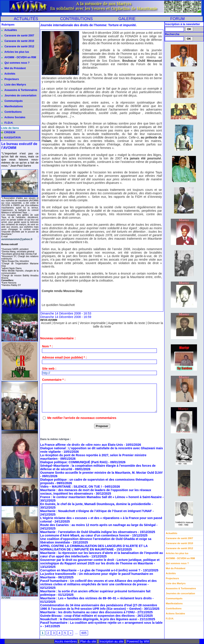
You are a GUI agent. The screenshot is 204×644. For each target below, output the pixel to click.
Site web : (49, 369)
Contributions (12, 112)
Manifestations (12, 106)
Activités (8, 74)
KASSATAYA (13, 138)
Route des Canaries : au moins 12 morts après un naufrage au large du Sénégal (98, 525)
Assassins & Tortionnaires (19, 90)
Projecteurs (10, 79)
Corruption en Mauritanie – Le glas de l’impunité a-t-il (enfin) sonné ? (91, 570)
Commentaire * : (54, 380)
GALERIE (127, 19)
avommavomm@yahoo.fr (17, 239)
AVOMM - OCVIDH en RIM (19, 57)
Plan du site (88, 641)
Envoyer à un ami (65, 323)
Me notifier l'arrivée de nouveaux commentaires (82, 418)
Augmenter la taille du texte (126, 323)
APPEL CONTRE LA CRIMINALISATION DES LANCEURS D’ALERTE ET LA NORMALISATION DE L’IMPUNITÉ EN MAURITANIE (94, 548)
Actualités (9, 30)
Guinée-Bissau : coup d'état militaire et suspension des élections (87, 616)
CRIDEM (10, 132)
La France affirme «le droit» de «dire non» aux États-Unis (82, 445)
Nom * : (47, 346)
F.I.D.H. (7, 123)
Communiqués (12, 101)
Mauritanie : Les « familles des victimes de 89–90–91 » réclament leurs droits (96, 598)
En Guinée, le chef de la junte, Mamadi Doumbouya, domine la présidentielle (95, 504)
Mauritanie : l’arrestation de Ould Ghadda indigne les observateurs (89, 532)
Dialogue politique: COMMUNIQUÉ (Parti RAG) (74, 462)
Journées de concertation (19, 96)
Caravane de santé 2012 (18, 46)
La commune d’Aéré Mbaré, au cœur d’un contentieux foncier (85, 535)
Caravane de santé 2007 (18, 36)
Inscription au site (112, 641)
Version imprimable (93, 323)
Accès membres (66, 641)
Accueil (46, 323)
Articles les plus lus (15, 52)
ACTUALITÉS (26, 19)
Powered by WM (138, 641)
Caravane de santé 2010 (18, 41)
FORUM (177, 19)
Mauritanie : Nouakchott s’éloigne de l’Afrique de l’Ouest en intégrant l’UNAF (96, 511)
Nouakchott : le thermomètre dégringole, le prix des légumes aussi (89, 619)
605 (84, 633)
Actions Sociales (13, 117)
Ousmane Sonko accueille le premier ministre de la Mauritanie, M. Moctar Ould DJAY (101, 473)
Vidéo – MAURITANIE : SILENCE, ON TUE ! (71, 487)
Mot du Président (14, 68)
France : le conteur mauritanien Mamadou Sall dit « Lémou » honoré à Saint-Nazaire (101, 497)
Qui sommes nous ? (16, 63)
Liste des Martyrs (14, 85)
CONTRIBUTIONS (76, 19)
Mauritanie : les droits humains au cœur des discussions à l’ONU (87, 612)
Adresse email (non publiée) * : (64, 357)
